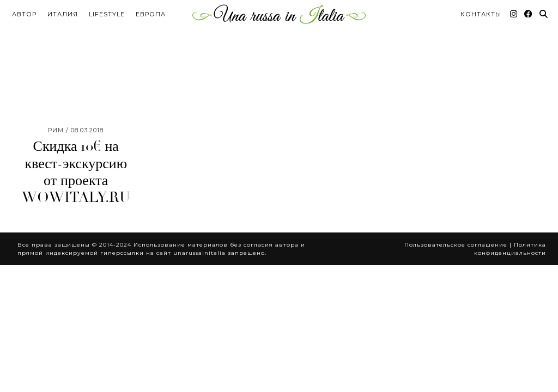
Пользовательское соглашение (456, 214)
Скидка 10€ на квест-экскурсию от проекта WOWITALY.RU (76, 142)
